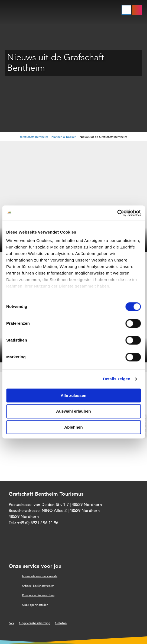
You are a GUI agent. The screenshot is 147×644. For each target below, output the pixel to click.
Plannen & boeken (64, 137)
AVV (12, 623)
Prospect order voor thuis (38, 595)
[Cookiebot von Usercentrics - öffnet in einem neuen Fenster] (117, 213)
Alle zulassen (73, 395)
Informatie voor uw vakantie (40, 576)
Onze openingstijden (35, 605)
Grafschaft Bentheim (34, 137)
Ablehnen (73, 427)
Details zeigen (117, 379)
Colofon (61, 623)
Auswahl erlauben (73, 411)
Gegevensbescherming (35, 623)
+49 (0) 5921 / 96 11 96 (38, 523)
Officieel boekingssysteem (38, 586)
